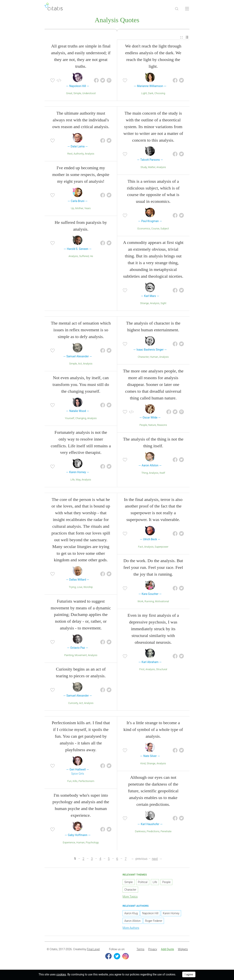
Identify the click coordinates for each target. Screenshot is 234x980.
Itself (162, 474)
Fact (141, 548)
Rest (70, 154)
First (142, 670)
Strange (144, 304)
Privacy (153, 950)
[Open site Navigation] (187, 9)
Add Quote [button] (168, 950)
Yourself (70, 419)
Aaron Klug (131, 914)
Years (88, 209)
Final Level (93, 950)
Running (149, 602)
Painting (69, 656)
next (155, 859)
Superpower (162, 548)
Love (80, 588)
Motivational (162, 602)
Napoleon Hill (150, 914)
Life (73, 480)
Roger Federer (154, 922)
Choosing (160, 94)
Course (155, 229)
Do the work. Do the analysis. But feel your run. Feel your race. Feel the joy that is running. (153, 568)
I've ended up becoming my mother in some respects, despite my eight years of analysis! (81, 175)
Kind (143, 764)
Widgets (183, 950)
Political (143, 883)
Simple (77, 94)
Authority (79, 154)
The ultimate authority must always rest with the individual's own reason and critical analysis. (81, 121)
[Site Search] (177, 9)
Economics (144, 229)
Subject (165, 229)
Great (69, 94)
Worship (88, 588)
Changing (81, 419)
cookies (61, 974)
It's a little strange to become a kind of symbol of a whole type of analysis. (153, 730)
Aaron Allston (133, 922)
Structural (161, 670)
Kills (75, 782)
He (92, 257)
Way (78, 480)
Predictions (153, 832)
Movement (81, 656)
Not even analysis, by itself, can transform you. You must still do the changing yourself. (81, 385)
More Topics (130, 897)
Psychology (92, 843)
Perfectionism (86, 782)
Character (143, 358)
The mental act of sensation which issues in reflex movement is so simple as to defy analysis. (81, 331)
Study (144, 168)
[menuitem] (181, 38)
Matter (152, 168)
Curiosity (73, 704)
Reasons (162, 426)
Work (140, 602)
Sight (163, 304)
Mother (79, 209)
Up (72, 209)
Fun (69, 782)
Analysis (89, 154)
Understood (89, 94)
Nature (152, 426)
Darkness (140, 832)
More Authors (131, 929)
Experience (69, 843)
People (143, 426)
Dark (151, 94)
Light (144, 94)
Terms (140, 950)
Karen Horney (171, 914)
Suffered (84, 257)
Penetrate (166, 832)
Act (80, 364)
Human (154, 358)
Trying (72, 588)
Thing (144, 474)
